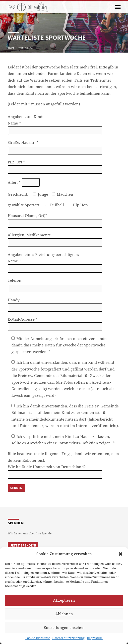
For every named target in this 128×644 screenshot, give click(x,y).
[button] (121, 554)
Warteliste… (26, 48)
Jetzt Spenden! (23, 545)
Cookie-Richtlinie (38, 638)
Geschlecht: (18, 194)
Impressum (95, 638)
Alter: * (24, 182)
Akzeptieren (64, 600)
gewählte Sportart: (25, 205)
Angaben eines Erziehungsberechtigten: (43, 254)
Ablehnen (64, 614)
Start (11, 48)
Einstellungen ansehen (64, 627)
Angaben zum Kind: (26, 117)
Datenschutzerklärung (68, 638)
